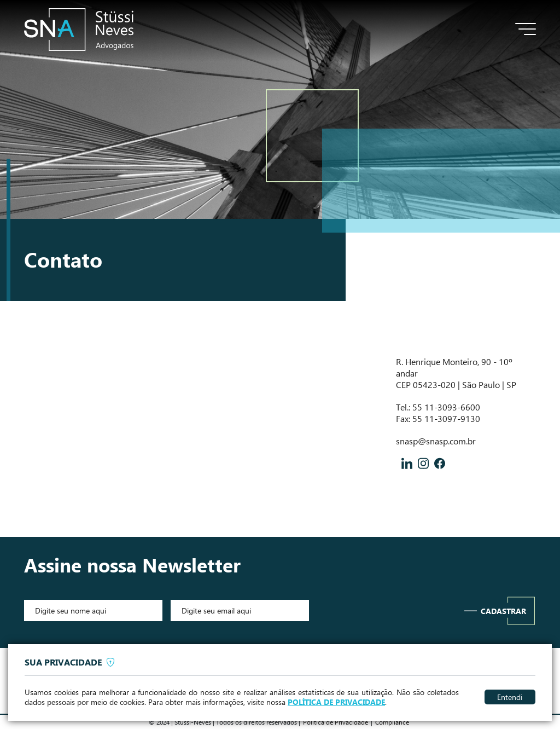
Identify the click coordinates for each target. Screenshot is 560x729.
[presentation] (387, 610)
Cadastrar (503, 611)
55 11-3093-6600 (446, 407)
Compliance (392, 722)
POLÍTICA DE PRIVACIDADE (336, 702)
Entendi (510, 697)
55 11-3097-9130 (446, 418)
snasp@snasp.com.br (436, 441)
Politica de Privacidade (336, 722)
